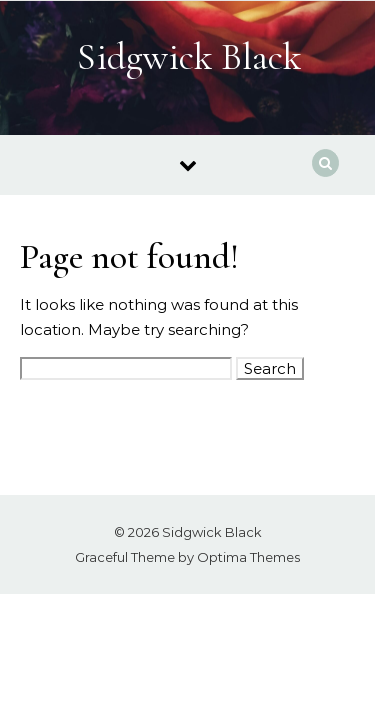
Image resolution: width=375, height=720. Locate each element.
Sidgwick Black (189, 57)
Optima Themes (248, 557)
